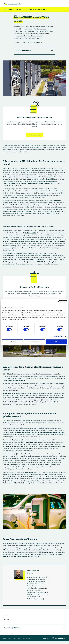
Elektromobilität (31, 233)
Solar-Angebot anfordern (14, 9)
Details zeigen (59, 336)
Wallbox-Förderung (9, 246)
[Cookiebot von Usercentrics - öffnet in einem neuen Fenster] (59, 301)
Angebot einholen (34, 135)
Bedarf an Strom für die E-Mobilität (44, 179)
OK (56, 342)
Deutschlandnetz (9, 250)
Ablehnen (13, 342)
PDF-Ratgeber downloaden (37, 9)
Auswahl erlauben (34, 342)
